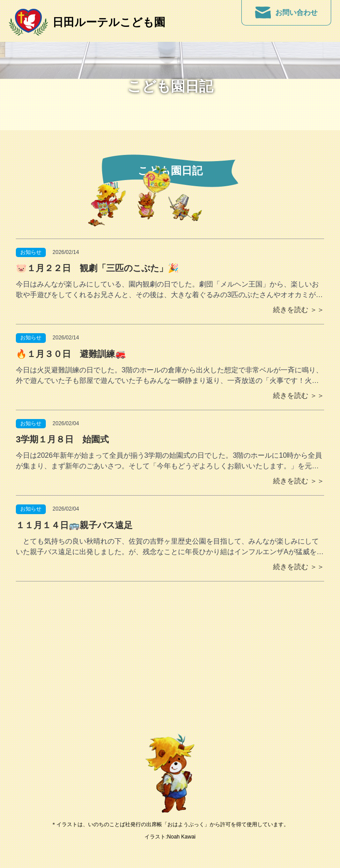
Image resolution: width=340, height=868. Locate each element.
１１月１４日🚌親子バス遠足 (74, 525)
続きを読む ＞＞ (299, 310)
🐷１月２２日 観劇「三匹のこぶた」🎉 (97, 268)
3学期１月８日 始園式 (67, 439)
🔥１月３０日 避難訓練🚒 (71, 354)
